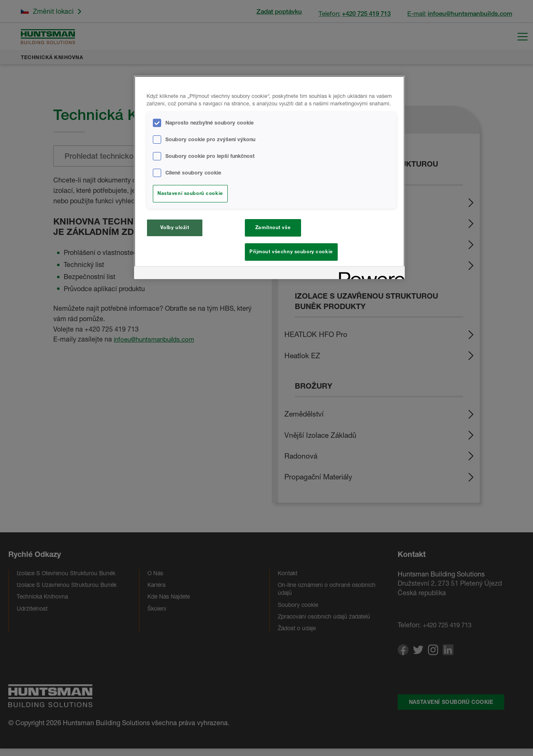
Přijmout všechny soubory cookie (291, 252)
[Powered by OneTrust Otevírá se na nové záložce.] (369, 276)
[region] (269, 179)
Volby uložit (175, 227)
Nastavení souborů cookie (190, 193)
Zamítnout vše (273, 227)
